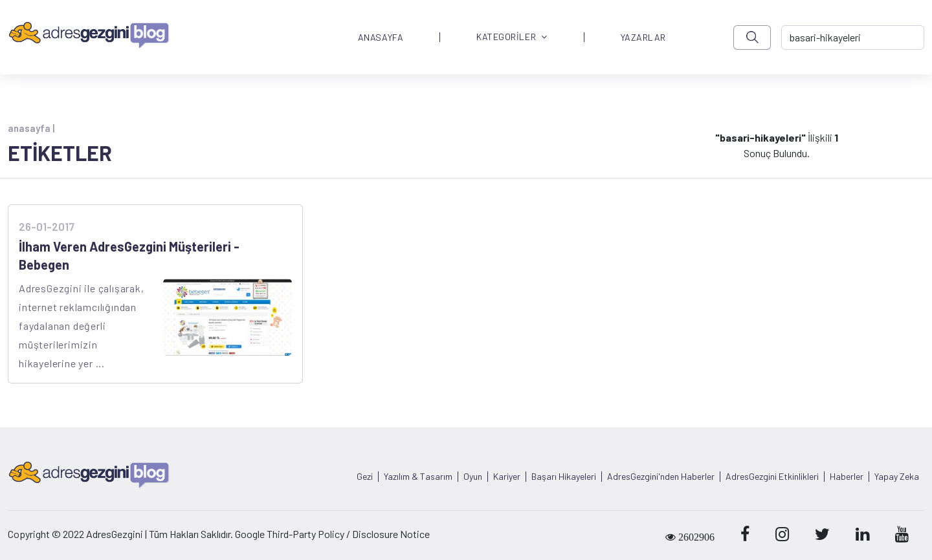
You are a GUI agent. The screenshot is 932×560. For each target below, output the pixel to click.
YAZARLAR (643, 38)
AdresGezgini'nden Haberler (661, 477)
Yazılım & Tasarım (418, 477)
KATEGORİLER (512, 37)
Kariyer (507, 477)
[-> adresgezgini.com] (853, 38)
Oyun (473, 477)
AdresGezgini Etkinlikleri (772, 477)
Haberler (847, 477)
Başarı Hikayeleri (564, 477)
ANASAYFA (381, 38)
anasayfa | (31, 128)
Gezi (365, 477)
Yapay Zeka (897, 477)
